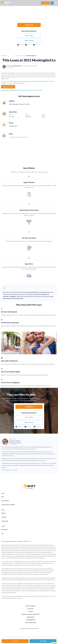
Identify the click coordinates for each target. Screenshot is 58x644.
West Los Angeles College (43, 463)
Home (16, 56)
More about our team (7, 470)
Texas (20, 56)
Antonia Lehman (17, 66)
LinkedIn (15, 470)
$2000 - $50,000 (29, 41)
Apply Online (43, 641)
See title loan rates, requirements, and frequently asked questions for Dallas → (22, 90)
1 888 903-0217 (45, 3)
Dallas (24, 56)
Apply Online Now (8, 87)
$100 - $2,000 (29, 36)
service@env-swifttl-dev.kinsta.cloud (19, 137)
